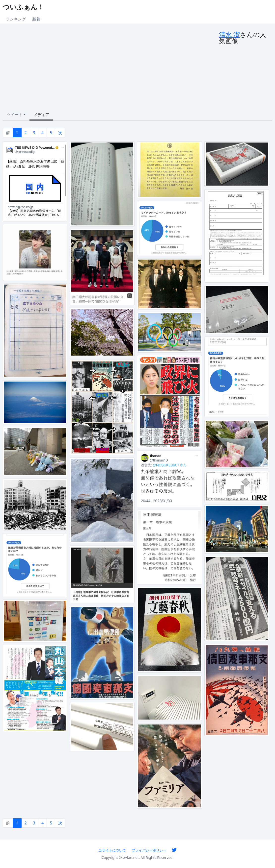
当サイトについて (112, 850)
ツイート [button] (15, 115)
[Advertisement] (111, 69)
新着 (36, 19)
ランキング (16, 19)
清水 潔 (230, 35)
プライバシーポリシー (149, 850)
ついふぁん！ (23, 7)
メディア (41, 115)
